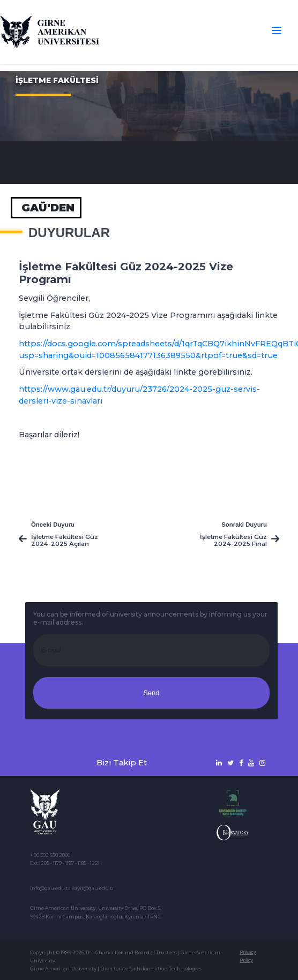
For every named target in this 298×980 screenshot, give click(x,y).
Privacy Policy (248, 956)
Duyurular (69, 233)
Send (151, 693)
